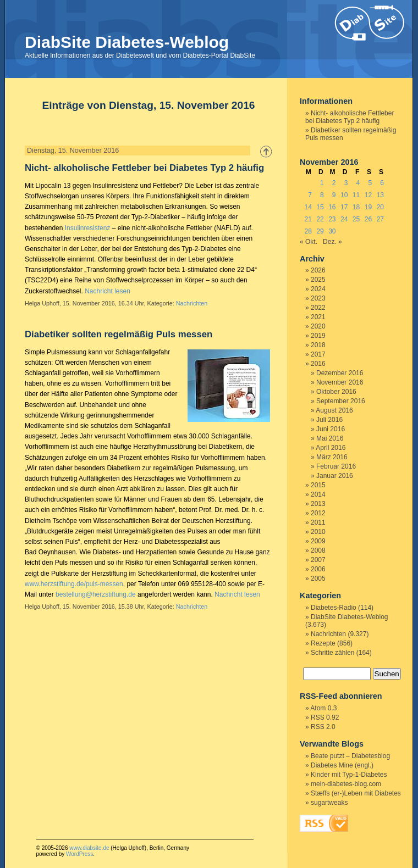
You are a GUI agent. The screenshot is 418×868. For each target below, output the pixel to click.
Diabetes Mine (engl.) (342, 765)
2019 (318, 336)
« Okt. (309, 242)
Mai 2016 (330, 438)
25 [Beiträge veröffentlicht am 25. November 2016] (356, 219)
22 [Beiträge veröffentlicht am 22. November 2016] (320, 219)
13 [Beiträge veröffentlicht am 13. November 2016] (380, 195)
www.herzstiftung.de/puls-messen (74, 584)
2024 (318, 289)
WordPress (79, 854)
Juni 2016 (331, 429)
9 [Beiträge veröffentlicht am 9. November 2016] (334, 195)
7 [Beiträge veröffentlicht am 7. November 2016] (310, 195)
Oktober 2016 (336, 392)
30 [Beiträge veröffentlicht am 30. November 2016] (332, 231)
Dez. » (332, 242)
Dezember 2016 (340, 373)
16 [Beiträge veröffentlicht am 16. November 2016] (332, 207)
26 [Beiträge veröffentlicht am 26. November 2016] (368, 219)
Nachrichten (192, 303)
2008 (318, 550)
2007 (318, 560)
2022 (318, 308)
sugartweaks (329, 803)
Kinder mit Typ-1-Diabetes (349, 775)
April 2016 (331, 448)
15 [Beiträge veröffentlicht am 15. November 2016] (320, 207)
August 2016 (334, 410)
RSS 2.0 (323, 727)
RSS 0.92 (325, 717)
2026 (318, 270)
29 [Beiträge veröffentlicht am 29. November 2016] (320, 231)
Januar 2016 (335, 476)
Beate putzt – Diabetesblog (350, 756)
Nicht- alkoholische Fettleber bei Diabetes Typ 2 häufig (144, 168)
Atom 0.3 (323, 708)
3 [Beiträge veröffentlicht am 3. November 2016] (346, 183)
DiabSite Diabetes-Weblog (127, 42)
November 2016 (340, 382)
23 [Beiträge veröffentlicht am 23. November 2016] (332, 219)
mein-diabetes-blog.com (346, 784)
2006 (318, 569)
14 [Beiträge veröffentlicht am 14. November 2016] (308, 207)
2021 (318, 317)
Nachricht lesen (108, 291)
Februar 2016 (336, 466)
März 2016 (332, 457)
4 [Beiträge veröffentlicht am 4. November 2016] (358, 183)
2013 (318, 504)
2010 (318, 532)
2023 (318, 298)
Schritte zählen (332, 653)
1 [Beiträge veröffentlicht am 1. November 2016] (322, 183)
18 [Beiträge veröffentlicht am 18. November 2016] (356, 207)
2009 (318, 541)
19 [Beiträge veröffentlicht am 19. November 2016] (368, 207)
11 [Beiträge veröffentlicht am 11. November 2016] (356, 195)
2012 (318, 513)
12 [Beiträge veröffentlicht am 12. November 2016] (368, 195)
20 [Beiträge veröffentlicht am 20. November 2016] (380, 207)
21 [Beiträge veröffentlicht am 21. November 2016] (308, 219)
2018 (318, 345)
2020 (318, 326)
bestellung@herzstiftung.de (96, 594)
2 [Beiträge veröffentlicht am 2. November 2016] (334, 183)
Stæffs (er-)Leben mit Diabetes (356, 793)
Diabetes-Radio (334, 608)
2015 (318, 485)
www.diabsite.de (89, 848)
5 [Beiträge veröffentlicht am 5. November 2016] (370, 183)
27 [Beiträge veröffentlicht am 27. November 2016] (380, 219)
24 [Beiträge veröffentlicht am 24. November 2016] (344, 219)
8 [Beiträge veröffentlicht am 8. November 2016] (322, 195)
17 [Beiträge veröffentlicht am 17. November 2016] (344, 207)
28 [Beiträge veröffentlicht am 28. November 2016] (308, 231)
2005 (318, 578)
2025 (318, 280)
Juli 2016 (329, 420)
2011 (318, 522)
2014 (318, 494)
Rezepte (323, 643)
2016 (318, 364)
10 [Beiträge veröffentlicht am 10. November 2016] (344, 195)
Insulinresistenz (88, 228)
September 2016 (341, 401)
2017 (318, 354)
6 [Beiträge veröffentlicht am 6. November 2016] (382, 183)
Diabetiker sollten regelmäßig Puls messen (119, 334)
